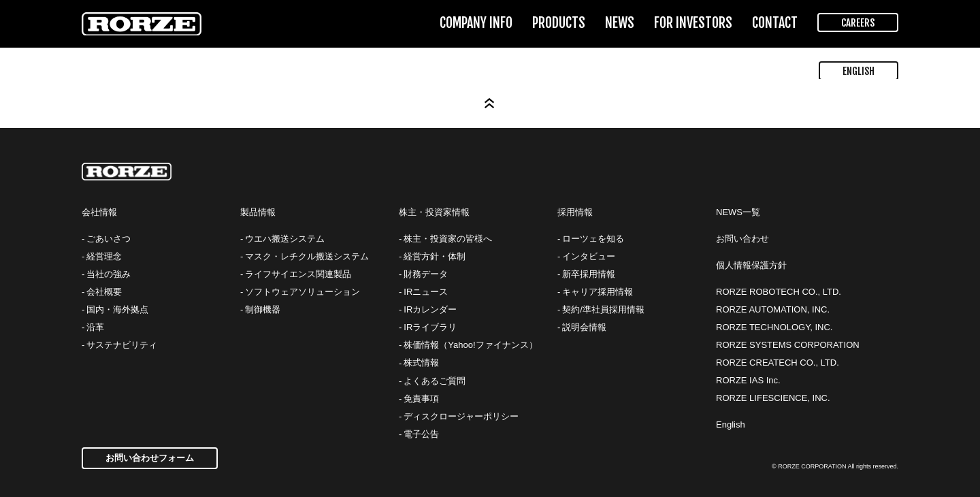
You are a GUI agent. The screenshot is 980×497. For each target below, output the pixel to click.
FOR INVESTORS (693, 23)
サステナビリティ (122, 345)
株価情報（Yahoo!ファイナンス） (470, 345)
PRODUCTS (559, 23)
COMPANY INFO (476, 23)
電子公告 (421, 434)
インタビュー (589, 256)
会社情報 (99, 212)
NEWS (620, 23)
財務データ (426, 274)
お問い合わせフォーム (150, 458)
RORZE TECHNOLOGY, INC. (774, 327)
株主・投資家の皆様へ (448, 239)
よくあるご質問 (435, 381)
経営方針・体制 (435, 256)
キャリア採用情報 (598, 292)
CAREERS (858, 23)
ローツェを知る (593, 239)
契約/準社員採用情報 (603, 309)
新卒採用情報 (589, 274)
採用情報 (575, 212)
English (731, 424)
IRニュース (426, 292)
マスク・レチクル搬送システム (307, 256)
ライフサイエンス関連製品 (298, 274)
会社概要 (104, 292)
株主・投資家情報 (434, 212)
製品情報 (258, 212)
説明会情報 (584, 327)
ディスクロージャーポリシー (461, 416)
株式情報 (421, 363)
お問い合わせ (742, 239)
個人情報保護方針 (751, 265)
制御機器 (263, 309)
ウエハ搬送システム (285, 239)
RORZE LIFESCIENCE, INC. (773, 398)
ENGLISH (859, 71)
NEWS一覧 (738, 212)
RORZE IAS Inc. (748, 380)
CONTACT (775, 23)
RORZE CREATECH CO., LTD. (778, 363)
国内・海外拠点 (117, 309)
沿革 (95, 327)
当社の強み (109, 274)
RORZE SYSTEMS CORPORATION (788, 345)
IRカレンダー (430, 309)
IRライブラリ (430, 327)
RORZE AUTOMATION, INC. (773, 309)
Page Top (490, 103)
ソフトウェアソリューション (303, 292)
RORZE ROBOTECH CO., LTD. (779, 292)
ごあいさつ (109, 239)
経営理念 (104, 256)
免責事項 (421, 399)
